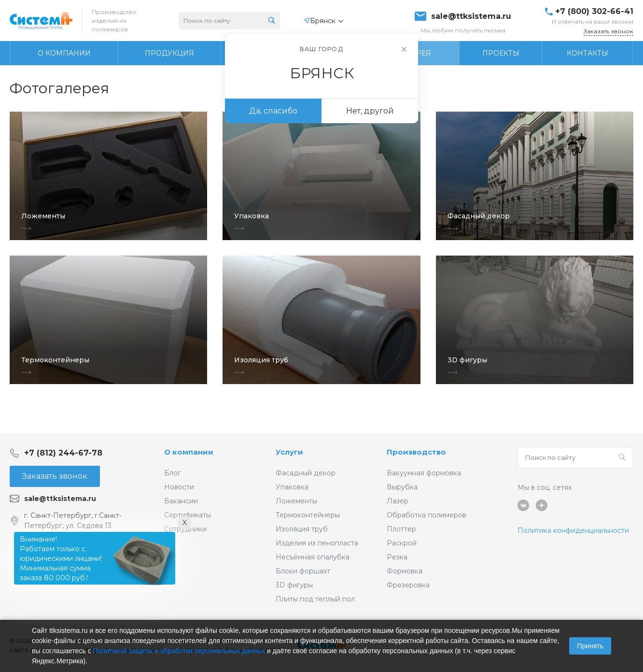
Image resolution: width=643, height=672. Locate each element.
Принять (590, 646)
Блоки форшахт (303, 571)
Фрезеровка (408, 585)
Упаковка (292, 487)
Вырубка (402, 487)
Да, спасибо (273, 111)
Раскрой (402, 543)
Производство (416, 452)
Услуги (289, 452)
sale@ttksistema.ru (471, 16)
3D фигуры (294, 585)
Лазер (398, 501)
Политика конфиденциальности (573, 530)
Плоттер (401, 529)
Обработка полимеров (426, 515)
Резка (397, 557)
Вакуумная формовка (424, 473)
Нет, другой (370, 111)
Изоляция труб (302, 529)
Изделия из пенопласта (317, 543)
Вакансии (181, 501)
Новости (179, 487)
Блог (172, 473)
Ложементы (296, 501)
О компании (189, 452)
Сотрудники (185, 529)
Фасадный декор (306, 473)
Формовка (405, 571)
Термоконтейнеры (308, 515)
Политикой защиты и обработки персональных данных (179, 651)
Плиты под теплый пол (315, 599)
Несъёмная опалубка (313, 557)
